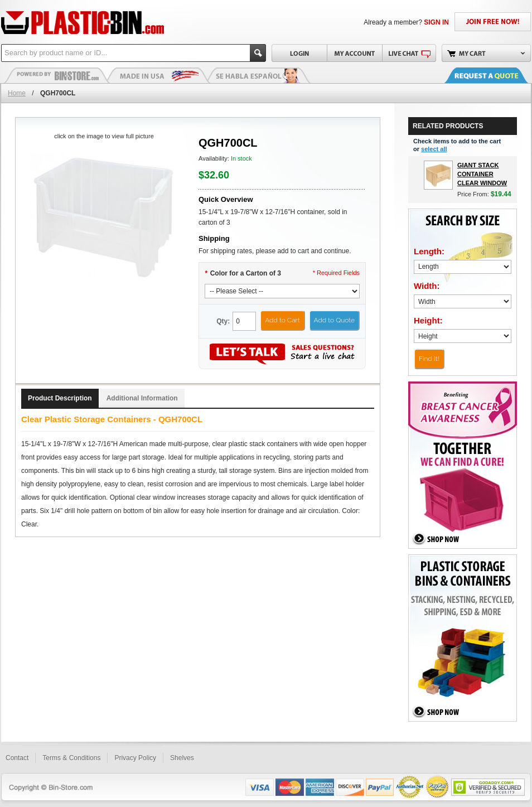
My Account (354, 53)
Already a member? (406, 22)
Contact (17, 758)
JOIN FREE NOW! (493, 22)
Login (299, 53)
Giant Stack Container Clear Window (482, 174)
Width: (427, 286)
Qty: (223, 321)
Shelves (182, 758)
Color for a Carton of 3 (243, 273)
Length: (429, 251)
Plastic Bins (57, 75)
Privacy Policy (135, 758)
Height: (428, 320)
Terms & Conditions (71, 758)
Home (17, 93)
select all (434, 149)
